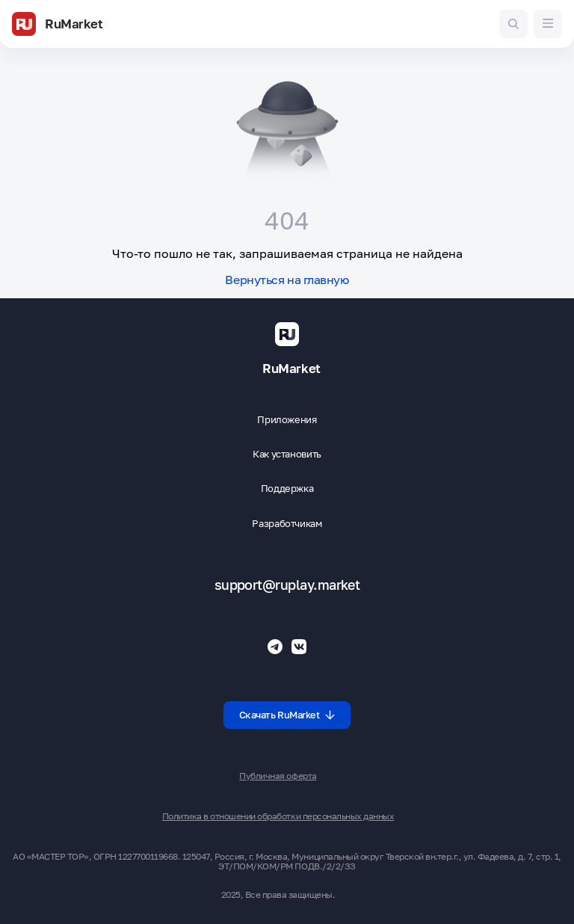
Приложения (287, 420)
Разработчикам (287, 524)
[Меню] (548, 24)
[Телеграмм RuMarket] (275, 647)
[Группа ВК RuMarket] (299, 647)
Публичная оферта (278, 776)
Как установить (287, 454)
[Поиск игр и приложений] (513, 24)
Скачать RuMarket (287, 715)
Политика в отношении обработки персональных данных (278, 816)
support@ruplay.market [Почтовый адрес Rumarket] (287, 585)
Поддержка (287, 489)
